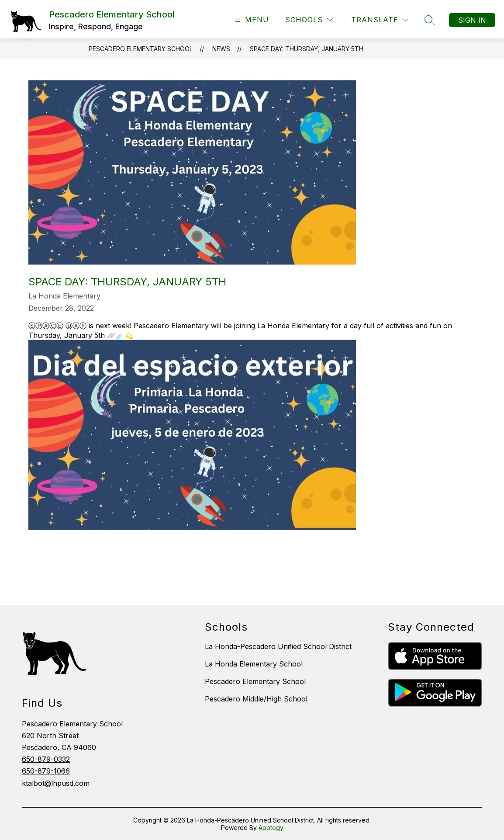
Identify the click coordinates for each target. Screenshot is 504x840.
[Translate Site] (380, 20)
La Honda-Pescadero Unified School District (278, 646)
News (221, 49)
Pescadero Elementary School (141, 49)
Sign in (472, 20)
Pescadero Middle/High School (256, 699)
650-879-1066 (46, 771)
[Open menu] (251, 20)
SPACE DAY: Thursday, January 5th (307, 49)
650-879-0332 (46, 759)
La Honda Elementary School (254, 664)
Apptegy (271, 828)
